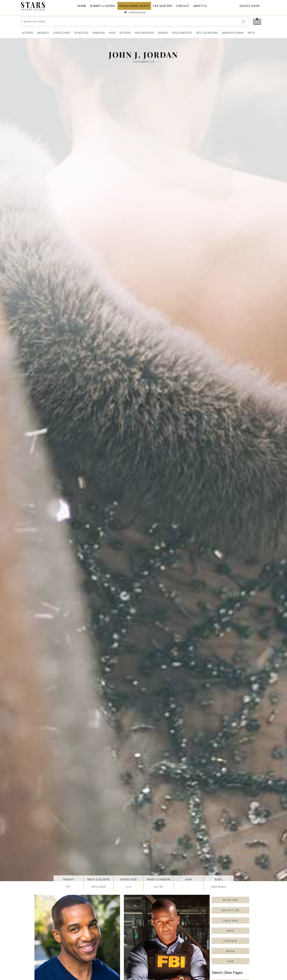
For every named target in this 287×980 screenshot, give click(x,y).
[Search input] (130, 21)
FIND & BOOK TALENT (134, 6)
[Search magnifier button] (244, 21)
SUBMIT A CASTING (103, 6)
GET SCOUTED (163, 6)
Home (82, 6)
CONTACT (183, 6)
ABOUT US (200, 6)
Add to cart (230, 910)
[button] (230, 941)
